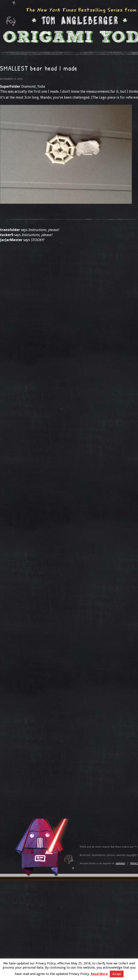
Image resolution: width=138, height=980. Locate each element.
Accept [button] (117, 974)
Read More (99, 974)
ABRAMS (120, 864)
